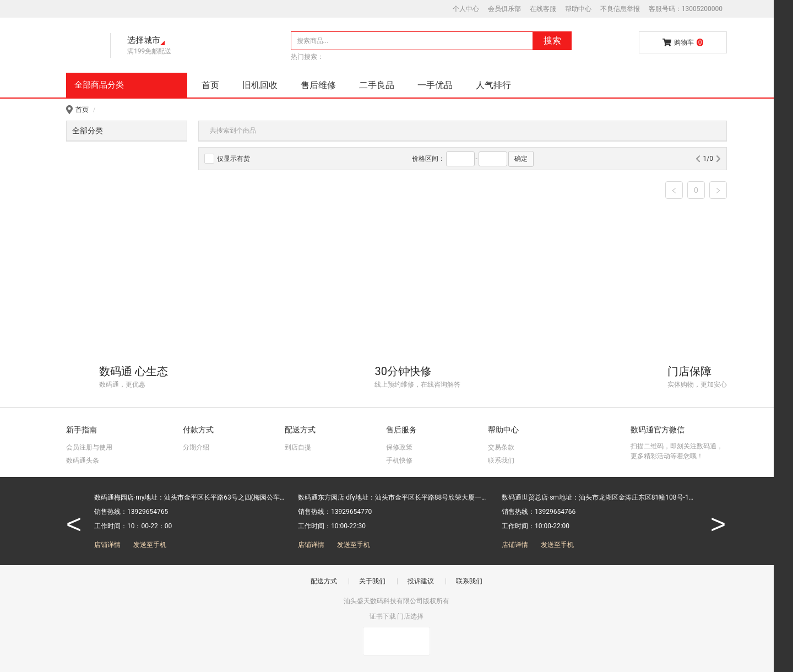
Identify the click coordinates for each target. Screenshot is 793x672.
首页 (210, 85)
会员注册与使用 (89, 447)
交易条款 (501, 447)
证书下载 (383, 616)
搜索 (552, 40)
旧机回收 (260, 85)
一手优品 (435, 85)
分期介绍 (196, 447)
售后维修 (318, 85)
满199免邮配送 (149, 51)
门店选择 (410, 616)
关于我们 (372, 581)
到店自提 (298, 447)
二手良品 (377, 85)
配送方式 (324, 581)
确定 (521, 159)
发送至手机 (150, 545)
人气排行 (493, 85)
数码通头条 (83, 460)
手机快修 (399, 460)
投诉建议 (421, 581)
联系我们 (501, 460)
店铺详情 (107, 545)
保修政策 (399, 447)
